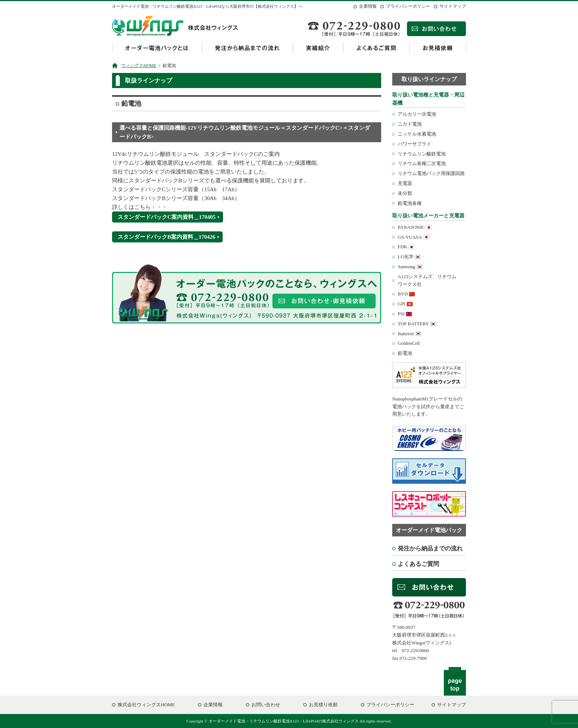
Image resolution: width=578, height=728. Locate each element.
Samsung (407, 267)
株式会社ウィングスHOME (146, 705)
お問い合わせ (266, 705)
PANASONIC (411, 227)
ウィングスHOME (139, 66)
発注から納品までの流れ (247, 48)
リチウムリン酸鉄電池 (422, 154)
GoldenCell (409, 343)
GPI (402, 304)
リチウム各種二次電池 (422, 163)
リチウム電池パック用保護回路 (431, 173)
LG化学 (406, 257)
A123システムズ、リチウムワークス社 (427, 280)
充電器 (405, 183)
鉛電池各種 (410, 203)
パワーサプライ (415, 144)
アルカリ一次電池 (417, 114)
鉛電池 (405, 353)
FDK (403, 247)
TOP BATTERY (413, 324)
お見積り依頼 (323, 705)
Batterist (406, 334)
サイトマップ (453, 6)
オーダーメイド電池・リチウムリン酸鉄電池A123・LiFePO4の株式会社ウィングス (284, 721)
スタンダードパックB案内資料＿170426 (166, 237)
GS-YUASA (410, 237)
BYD (403, 294)
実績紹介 (318, 48)
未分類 (405, 193)
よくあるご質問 (376, 48)
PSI (401, 314)
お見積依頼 (438, 48)
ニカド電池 (410, 124)
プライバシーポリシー (408, 6)
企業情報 (368, 6)
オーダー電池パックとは (157, 48)
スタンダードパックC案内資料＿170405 (167, 217)
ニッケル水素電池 (417, 134)
